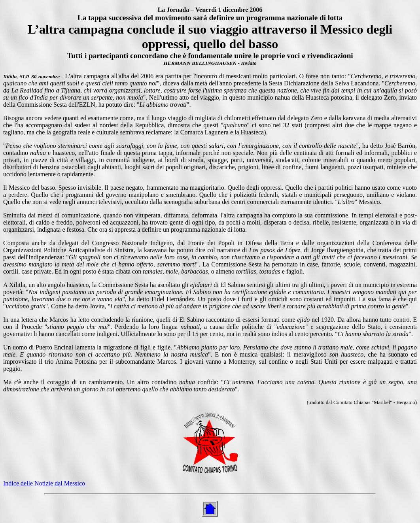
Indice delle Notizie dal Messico (44, 483)
